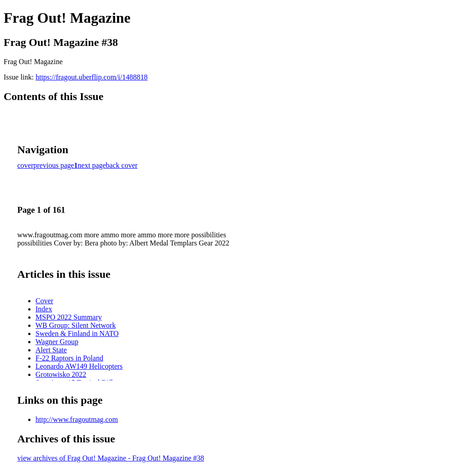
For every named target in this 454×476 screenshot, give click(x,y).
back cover (122, 165)
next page (92, 165)
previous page (54, 165)
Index (44, 309)
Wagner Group (57, 342)
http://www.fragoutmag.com (77, 419)
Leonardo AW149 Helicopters (79, 366)
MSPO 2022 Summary (69, 317)
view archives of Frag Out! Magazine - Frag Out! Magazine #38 (111, 458)
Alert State (51, 350)
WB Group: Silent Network (76, 325)
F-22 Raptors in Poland (69, 358)
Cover (44, 301)
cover (25, 165)
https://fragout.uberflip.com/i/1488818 (91, 77)
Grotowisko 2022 (61, 374)
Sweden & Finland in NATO (77, 333)
